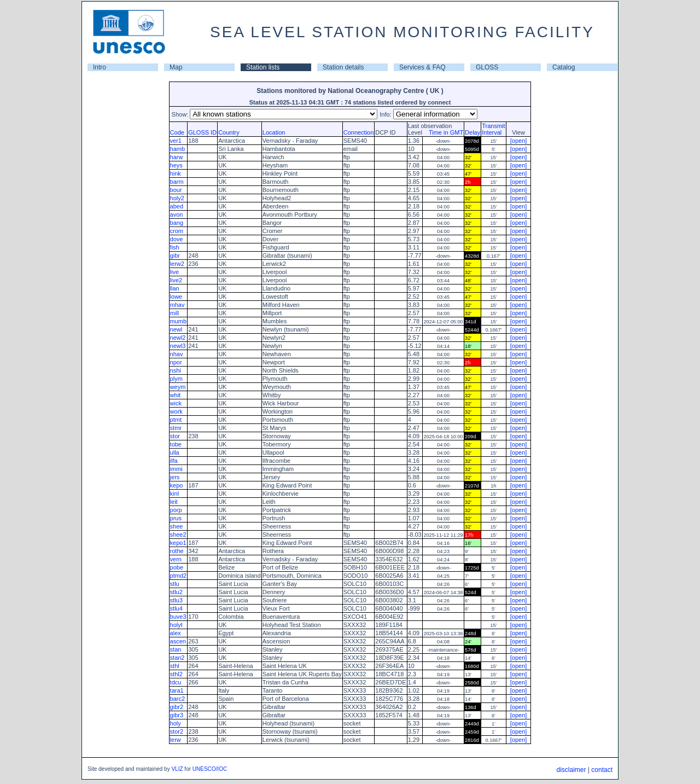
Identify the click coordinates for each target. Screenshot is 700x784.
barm (177, 182)
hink (176, 173)
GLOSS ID (202, 132)
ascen (178, 641)
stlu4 (176, 608)
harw (177, 157)
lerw (176, 740)
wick (176, 403)
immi (176, 469)
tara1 (177, 690)
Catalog (564, 67)
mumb (179, 321)
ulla (175, 452)
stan (176, 649)
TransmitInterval (493, 129)
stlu (175, 584)
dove (177, 239)
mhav (177, 305)
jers (175, 477)
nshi (176, 370)
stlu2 (176, 592)
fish (175, 247)
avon (177, 214)
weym (178, 387)
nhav (177, 354)
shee (177, 526)
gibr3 (177, 715)
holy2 (177, 198)
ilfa (174, 461)
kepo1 (178, 543)
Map (176, 67)
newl (176, 329)
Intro (100, 67)
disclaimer (571, 770)
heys (176, 165)
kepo (177, 485)
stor (175, 436)
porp (176, 510)
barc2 (178, 699)
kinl (175, 493)
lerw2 (177, 264)
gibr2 (177, 707)
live (175, 272)
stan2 (177, 658)
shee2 (178, 535)
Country (229, 132)
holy (176, 723)
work (176, 411)
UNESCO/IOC (210, 769)
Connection (359, 132)
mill (175, 313)
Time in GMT (444, 132)
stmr (176, 428)
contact (602, 770)
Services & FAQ (422, 67)
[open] (519, 141)
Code (177, 132)
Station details (343, 67)
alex (176, 633)
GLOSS (487, 67)
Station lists (263, 67)
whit (176, 395)
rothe (177, 551)
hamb (178, 149)
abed (177, 206)
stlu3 (176, 600)
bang (177, 223)
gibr (175, 255)
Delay (472, 132)
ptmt (176, 420)
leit (174, 502)
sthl (175, 666)
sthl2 (176, 674)
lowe (176, 297)
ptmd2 (179, 576)
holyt (176, 625)
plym (176, 379)
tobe (176, 444)
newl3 (178, 346)
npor (176, 362)
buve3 (178, 617)
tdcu (176, 682)
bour (176, 190)
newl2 (178, 338)
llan (175, 288)
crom (177, 231)
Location (274, 132)
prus (176, 518)
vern (176, 559)
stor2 (177, 731)
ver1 (176, 141)
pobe (177, 567)
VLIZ (177, 769)
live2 (176, 280)
